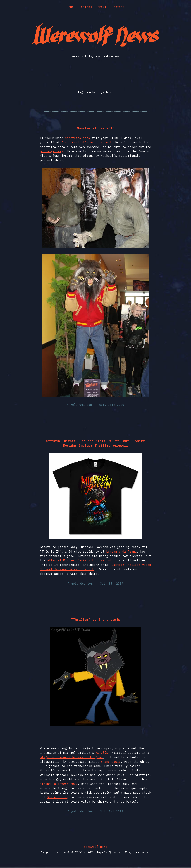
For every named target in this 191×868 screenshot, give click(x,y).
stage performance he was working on (71, 757)
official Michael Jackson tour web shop (81, 560)
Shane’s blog (58, 797)
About (102, 7)
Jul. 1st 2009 (112, 811)
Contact (118, 7)
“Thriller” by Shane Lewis (96, 620)
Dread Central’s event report (87, 142)
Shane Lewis (111, 762)
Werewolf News (95, 847)
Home (70, 7)
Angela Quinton (79, 405)
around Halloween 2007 (59, 784)
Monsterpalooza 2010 (96, 128)
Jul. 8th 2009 (112, 584)
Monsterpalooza (78, 138)
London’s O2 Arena (121, 552)
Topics (85, 7)
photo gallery (52, 151)
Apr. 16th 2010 (112, 405)
